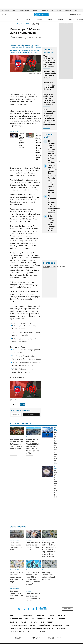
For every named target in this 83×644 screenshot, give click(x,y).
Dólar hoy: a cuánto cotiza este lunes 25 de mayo (49, 86)
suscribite (73, 15)
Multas (31, 632)
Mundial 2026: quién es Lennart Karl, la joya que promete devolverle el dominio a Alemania (26, 46)
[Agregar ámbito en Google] (19, 37)
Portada (13, 616)
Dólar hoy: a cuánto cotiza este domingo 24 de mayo (52, 223)
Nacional (13, 622)
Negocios (60, 19)
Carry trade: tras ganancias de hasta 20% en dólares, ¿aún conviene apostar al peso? (33, 578)
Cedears (63, 266)
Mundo (23, 622)
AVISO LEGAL (61, 628)
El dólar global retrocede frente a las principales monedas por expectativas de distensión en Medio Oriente (49, 549)
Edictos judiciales (17, 632)
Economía (27, 19)
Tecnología (58, 625)
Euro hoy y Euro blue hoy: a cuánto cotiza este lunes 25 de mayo (16, 577)
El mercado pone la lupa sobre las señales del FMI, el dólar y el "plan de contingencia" (54, 152)
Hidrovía (59, 10)
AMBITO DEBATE (55, 638)
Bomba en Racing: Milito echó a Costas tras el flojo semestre (22, 141)
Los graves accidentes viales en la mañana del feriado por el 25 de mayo (49, 99)
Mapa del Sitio (15, 628)
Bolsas (51, 266)
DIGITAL (19, 638)
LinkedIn (24, 609)
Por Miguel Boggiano (32, 587)
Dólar (14, 10)
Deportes (20, 24)
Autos (33, 625)
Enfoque (35, 10)
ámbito (12, 24)
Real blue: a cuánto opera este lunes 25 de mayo (16, 595)
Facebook (15, 609)
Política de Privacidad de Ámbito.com (39, 628)
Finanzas (39, 19)
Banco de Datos (16, 619)
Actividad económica (24, 10)
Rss (67, 625)
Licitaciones (42, 632)
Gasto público (44, 10)
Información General (18, 625)
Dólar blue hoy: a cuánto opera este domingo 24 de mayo (33, 597)
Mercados (29, 619)
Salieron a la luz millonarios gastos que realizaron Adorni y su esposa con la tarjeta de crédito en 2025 (53, 179)
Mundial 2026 (68, 10)
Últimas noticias (26, 616)
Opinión (71, 19)
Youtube (29, 609)
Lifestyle (61, 619)
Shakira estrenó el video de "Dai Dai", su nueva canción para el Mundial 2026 (16, 444)
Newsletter (79, 19)
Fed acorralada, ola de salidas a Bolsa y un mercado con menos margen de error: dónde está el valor (50, 118)
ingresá (79, 15)
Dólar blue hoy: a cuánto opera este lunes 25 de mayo (50, 75)
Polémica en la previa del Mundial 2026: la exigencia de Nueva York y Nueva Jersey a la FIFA (33, 446)
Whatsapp (33, 609)
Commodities (57, 266)
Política (49, 19)
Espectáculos (44, 625)
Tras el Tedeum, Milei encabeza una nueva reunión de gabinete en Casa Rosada (50, 61)
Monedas (46, 266)
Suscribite (31, 414)
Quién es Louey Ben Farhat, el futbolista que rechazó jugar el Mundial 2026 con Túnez (25, 51)
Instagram (19, 609)
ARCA (76, 10)
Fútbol (28, 24)
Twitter (11, 609)
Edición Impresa (47, 622)
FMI (52, 10)
